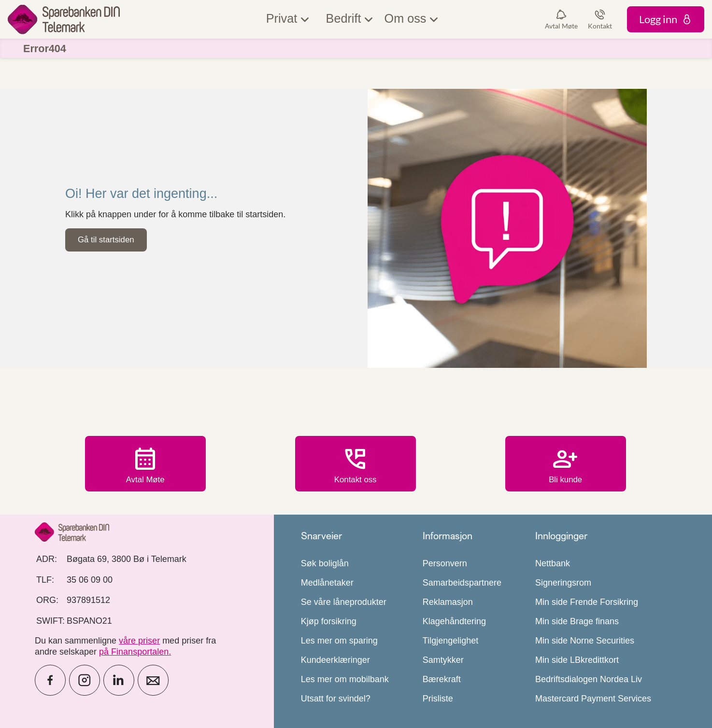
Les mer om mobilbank (345, 679)
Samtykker (443, 660)
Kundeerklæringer (335, 660)
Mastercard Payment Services (593, 699)
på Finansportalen (134, 652)
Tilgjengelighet (450, 641)
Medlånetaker (327, 583)
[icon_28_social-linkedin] (119, 680)
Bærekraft (442, 679)
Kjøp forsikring (329, 621)
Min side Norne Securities (585, 641)
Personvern (445, 563)
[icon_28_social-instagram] (85, 680)
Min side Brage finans (577, 621)
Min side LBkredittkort (577, 660)
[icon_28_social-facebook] (50, 680)
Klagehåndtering (454, 621)
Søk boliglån (325, 563)
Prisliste (438, 699)
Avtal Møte (145, 465)
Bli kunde (566, 465)
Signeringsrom (563, 583)
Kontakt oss (356, 465)
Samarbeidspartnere (462, 583)
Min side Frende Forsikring (587, 602)
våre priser (139, 641)
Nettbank (553, 563)
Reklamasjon (448, 602)
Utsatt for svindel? (336, 699)
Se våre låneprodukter (344, 602)
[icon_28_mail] (153, 680)
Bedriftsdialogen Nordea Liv (589, 679)
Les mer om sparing (339, 641)
